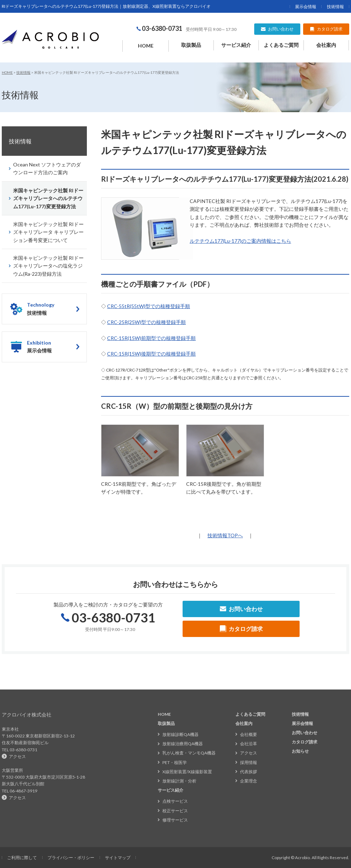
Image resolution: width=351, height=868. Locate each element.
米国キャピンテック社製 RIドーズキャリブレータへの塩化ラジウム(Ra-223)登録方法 (48, 266)
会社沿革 (249, 744)
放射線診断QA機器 (180, 734)
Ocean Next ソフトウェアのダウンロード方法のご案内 (47, 168)
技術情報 (335, 7)
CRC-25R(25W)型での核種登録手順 (146, 322)
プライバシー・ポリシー (71, 858)
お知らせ (300, 751)
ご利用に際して (22, 858)
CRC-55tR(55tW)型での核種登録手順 (149, 306)
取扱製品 (191, 45)
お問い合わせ (305, 733)
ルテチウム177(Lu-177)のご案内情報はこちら (240, 241)
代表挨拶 (249, 772)
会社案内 (326, 45)
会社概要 (249, 734)
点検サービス (175, 801)
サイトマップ (118, 858)
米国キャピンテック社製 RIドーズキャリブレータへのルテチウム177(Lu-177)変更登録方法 (48, 198)
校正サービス (175, 811)
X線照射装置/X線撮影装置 (187, 772)
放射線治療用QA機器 (183, 744)
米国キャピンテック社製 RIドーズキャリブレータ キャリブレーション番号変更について (48, 232)
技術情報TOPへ (225, 535)
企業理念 (249, 781)
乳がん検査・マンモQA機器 (189, 753)
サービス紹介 (236, 45)
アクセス (17, 756)
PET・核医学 (175, 762)
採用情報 (249, 762)
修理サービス (175, 820)
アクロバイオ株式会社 (27, 715)
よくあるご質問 (281, 45)
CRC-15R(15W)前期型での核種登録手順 (151, 338)
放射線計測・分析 (179, 781)
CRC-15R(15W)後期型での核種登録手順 (151, 354)
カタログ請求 (305, 742)
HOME (146, 46)
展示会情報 (306, 7)
